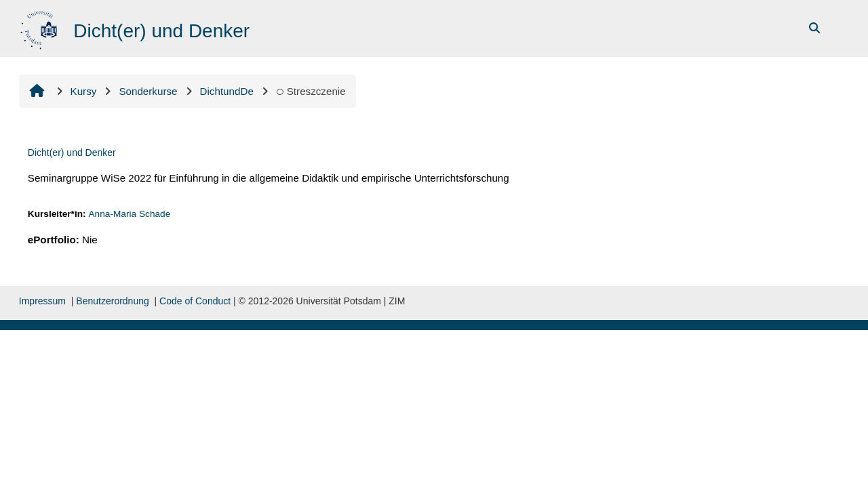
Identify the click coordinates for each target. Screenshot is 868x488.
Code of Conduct (195, 301)
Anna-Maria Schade (129, 214)
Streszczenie (311, 91)
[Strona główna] (40, 27)
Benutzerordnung (112, 301)
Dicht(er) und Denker (72, 152)
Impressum (42, 301)
